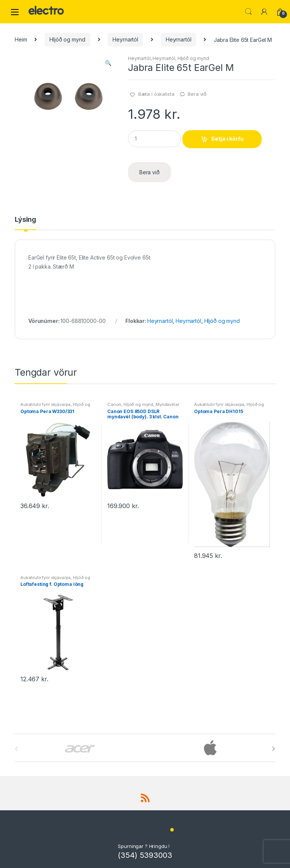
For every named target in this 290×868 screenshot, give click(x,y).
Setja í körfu (227, 139)
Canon (114, 404)
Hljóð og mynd (67, 39)
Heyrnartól (125, 39)
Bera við (197, 94)
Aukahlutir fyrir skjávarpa (46, 404)
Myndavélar (167, 404)
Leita (248, 12)
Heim (21, 39)
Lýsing (25, 220)
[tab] (25, 223)
